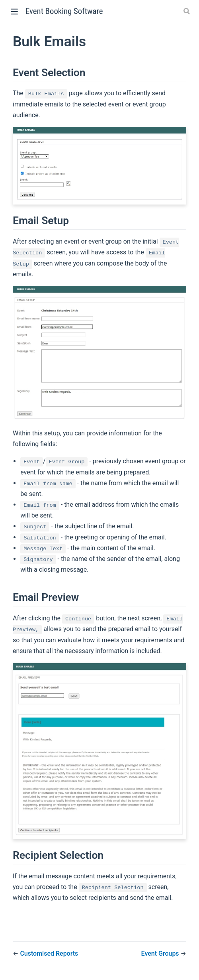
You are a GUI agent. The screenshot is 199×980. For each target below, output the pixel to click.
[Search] (187, 11)
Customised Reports (49, 953)
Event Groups (161, 953)
